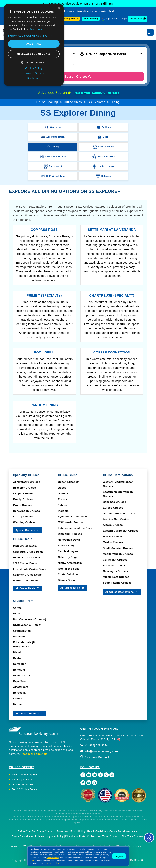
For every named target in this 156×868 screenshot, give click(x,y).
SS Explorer (96, 102)
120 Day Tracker (22, 779)
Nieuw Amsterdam (70, 563)
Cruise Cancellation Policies (28, 836)
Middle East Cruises (116, 577)
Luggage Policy (55, 836)
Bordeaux (19, 693)
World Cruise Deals (26, 581)
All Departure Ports (30, 713)
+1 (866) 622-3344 (94, 745)
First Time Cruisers (133, 836)
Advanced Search (54, 93)
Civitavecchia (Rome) (27, 625)
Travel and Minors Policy (71, 831)
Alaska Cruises (113, 525)
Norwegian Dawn (69, 540)
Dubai (17, 613)
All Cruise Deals (28, 588)
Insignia (63, 511)
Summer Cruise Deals (27, 575)
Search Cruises (78, 76)
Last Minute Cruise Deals (30, 569)
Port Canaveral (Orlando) (30, 619)
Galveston (20, 664)
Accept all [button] (34, 44)
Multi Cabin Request (25, 774)
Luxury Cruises (23, 517)
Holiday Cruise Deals (27, 557)
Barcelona (20, 637)
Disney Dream (67, 580)
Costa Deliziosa (68, 574)
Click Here (111, 93)
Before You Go (27, 831)
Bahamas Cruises (115, 502)
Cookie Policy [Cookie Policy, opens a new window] (34, 68)
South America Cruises (118, 548)
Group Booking (91, 19)
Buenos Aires (22, 675)
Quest (62, 488)
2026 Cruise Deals (25, 563)
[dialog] (34, 45)
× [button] (59, 8)
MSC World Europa (70, 522)
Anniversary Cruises (27, 482)
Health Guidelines (97, 831)
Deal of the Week (23, 784)
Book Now (136, 19)
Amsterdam (21, 687)
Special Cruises (28, 530)
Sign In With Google (116, 19)
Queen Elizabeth (69, 482)
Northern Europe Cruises (119, 513)
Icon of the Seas (69, 569)
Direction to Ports (75, 836)
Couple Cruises (23, 493)
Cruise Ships (73, 102)
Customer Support (95, 757)
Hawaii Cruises (113, 537)
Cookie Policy (53, 863)
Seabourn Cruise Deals (28, 552)
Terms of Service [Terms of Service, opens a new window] (34, 73)
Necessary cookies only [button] (34, 54)
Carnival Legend (69, 551)
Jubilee (63, 505)
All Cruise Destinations (122, 592)
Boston (18, 658)
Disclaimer (138, 846)
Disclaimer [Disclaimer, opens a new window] (34, 78)
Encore (63, 499)
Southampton (22, 631)
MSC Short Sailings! (99, 4)
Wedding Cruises (24, 522)
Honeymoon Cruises (27, 511)
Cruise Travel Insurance (123, 831)
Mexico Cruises (113, 542)
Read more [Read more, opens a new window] (36, 29)
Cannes (18, 699)
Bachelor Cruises (25, 488)
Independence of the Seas (75, 528)
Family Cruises (23, 499)
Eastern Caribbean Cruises (121, 531)
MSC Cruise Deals (25, 546)
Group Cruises (23, 505)
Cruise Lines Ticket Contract (103, 836)
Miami (17, 652)
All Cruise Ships (73, 588)
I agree (119, 856)
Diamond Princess (70, 534)
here (33, 860)
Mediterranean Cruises (118, 554)
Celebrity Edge (68, 557)
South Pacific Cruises (117, 583)
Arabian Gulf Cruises (117, 519)
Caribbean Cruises (115, 560)
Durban (18, 704)
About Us (16, 846)
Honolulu (19, 670)
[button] (34, 36)
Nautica (63, 493)
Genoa (17, 608)
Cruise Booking (47, 102)
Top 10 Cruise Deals (25, 789)
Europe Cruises (113, 508)
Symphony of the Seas (73, 517)
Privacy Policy (53, 858)
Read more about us (34, 754)
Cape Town (20, 681)
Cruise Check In (46, 831)
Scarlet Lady (66, 545)
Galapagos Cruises (115, 571)
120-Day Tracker (70, 19)
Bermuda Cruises (114, 565)
